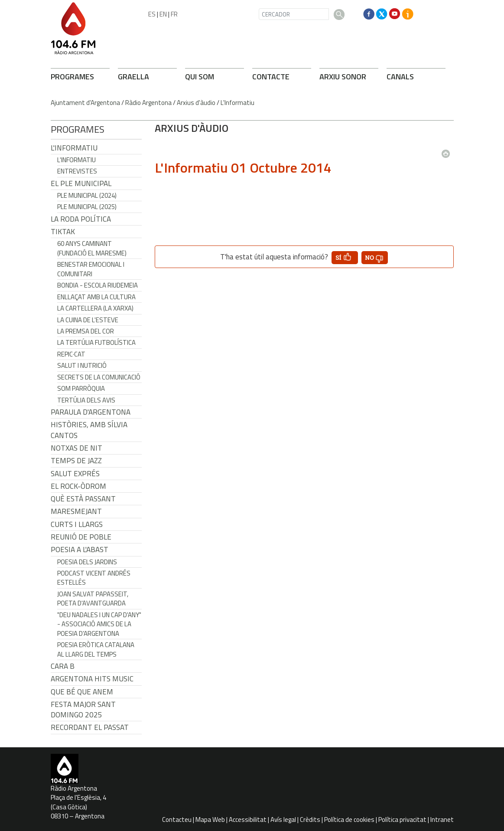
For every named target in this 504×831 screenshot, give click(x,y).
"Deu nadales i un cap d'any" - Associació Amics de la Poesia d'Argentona (99, 624)
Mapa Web (210, 820)
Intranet (442, 820)
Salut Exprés (75, 474)
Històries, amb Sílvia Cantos (89, 430)
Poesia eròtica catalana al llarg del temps (96, 649)
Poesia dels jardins (87, 562)
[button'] (345, 258)
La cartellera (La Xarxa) (95, 308)
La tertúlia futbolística (96, 342)
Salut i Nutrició (82, 365)
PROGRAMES (72, 77)
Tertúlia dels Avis (86, 400)
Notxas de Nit (76, 448)
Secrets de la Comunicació (99, 377)
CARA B (63, 666)
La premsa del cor (86, 331)
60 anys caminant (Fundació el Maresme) (92, 248)
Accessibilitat (248, 820)
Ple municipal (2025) (87, 207)
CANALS (400, 77)
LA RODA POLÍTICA (81, 219)
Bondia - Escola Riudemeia (98, 285)
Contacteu (177, 820)
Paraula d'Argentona (91, 412)
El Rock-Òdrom (78, 486)
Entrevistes (77, 171)
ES (152, 14)
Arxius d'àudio (196, 103)
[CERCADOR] (294, 14)
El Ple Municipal (81, 183)
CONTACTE (271, 77)
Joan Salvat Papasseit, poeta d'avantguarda (93, 599)
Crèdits (310, 820)
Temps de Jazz (76, 461)
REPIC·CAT (71, 354)
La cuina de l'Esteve (88, 320)
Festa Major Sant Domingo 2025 (83, 710)
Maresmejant (76, 511)
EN (163, 14)
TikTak (63, 232)
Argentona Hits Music (92, 679)
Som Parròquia (81, 388)
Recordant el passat (90, 727)
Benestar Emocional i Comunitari (91, 269)
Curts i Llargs (77, 524)
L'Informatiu (237, 103)
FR (174, 14)
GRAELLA (133, 77)
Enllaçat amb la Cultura (96, 297)
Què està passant (83, 499)
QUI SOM (200, 77)
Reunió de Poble (81, 537)
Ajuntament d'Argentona (85, 103)
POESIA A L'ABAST (80, 550)
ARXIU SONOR (343, 77)
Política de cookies (349, 820)
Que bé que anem (82, 692)
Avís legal (283, 820)
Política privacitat (402, 820)
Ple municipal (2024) (87, 195)
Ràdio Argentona (148, 103)
